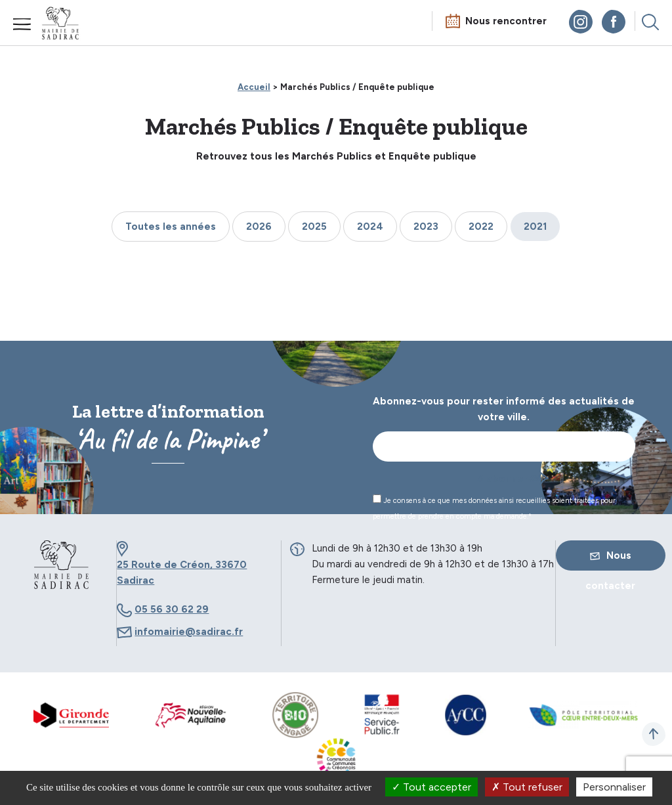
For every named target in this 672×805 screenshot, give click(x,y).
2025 (314, 227)
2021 (535, 227)
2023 (426, 227)
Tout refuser (527, 787)
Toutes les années (171, 227)
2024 (370, 227)
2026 (259, 227)
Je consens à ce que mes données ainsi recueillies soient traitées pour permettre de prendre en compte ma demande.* (494, 508)
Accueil (254, 87)
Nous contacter (610, 560)
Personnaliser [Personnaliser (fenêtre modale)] (614, 787)
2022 (481, 227)
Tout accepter (431, 787)
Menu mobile (22, 24)
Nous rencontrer (506, 21)
